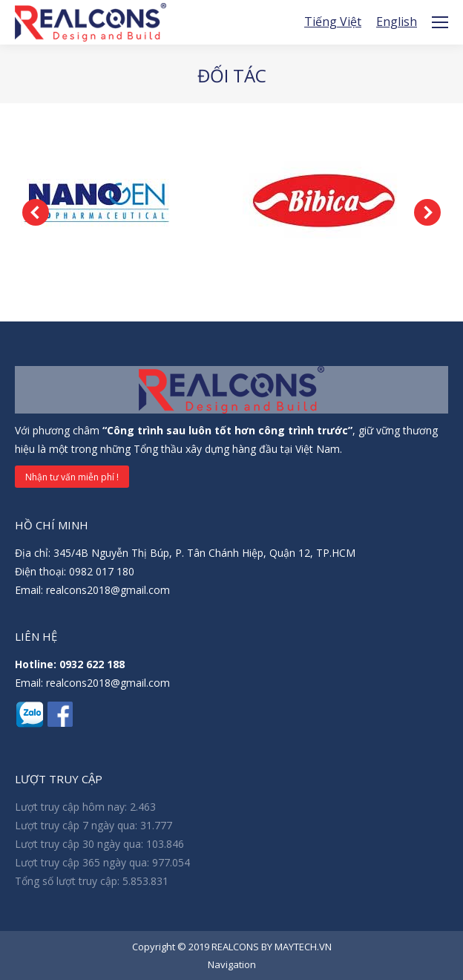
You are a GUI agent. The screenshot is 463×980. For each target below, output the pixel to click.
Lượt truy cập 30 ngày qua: (81, 844)
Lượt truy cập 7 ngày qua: (78, 825)
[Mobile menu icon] (440, 22)
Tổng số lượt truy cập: (69, 881)
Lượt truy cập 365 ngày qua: (83, 862)
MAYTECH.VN (303, 947)
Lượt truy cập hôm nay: (72, 807)
